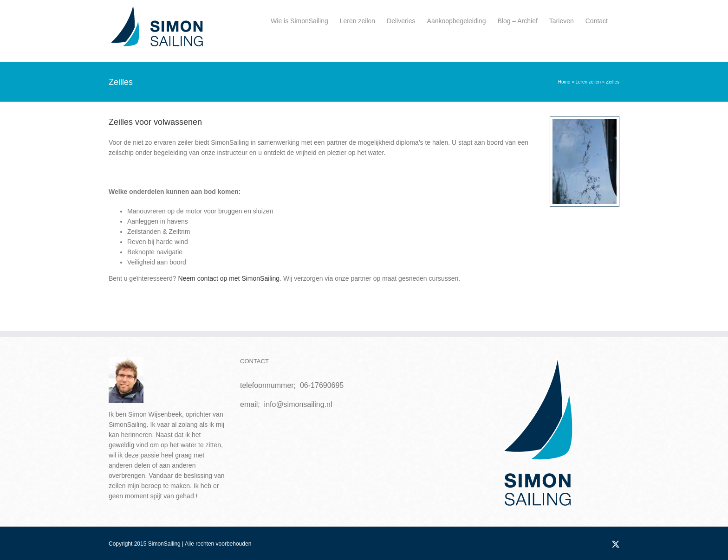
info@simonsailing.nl (298, 404)
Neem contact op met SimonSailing (229, 278)
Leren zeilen (588, 82)
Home (564, 82)
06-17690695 (322, 385)
